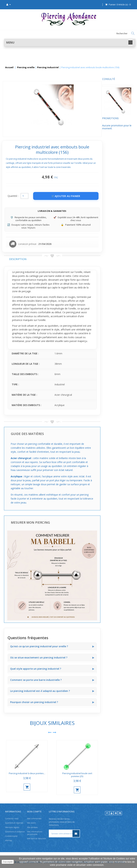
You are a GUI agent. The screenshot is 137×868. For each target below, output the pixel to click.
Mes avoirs (31, 823)
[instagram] (120, 813)
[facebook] (107, 813)
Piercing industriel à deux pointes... (60, 773)
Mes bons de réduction (37, 838)
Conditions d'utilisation (15, 832)
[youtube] (111, 813)
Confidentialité (11, 836)
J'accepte (8, 862)
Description (50, 259)
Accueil (9, 67)
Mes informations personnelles (35, 833)
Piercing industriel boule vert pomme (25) (110, 775)
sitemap (9, 840)
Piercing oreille (26, 67)
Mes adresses (32, 827)
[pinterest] (116, 813)
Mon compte (34, 812)
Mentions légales (12, 827)
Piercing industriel (48, 67)
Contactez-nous (12, 818)
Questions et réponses (14, 823)
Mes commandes (34, 818)
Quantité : (46, 196)
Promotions (12, 121)
